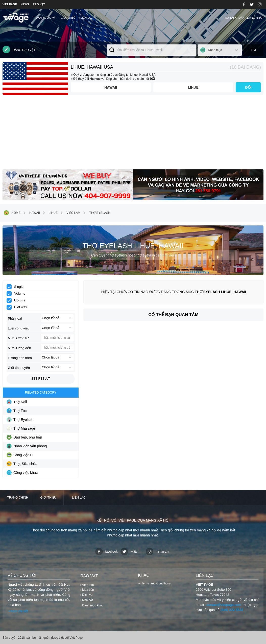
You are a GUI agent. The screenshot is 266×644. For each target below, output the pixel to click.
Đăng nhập (255, 18)
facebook (106, 552)
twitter (130, 552)
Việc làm (70, 213)
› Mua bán (87, 590)
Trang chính (18, 498)
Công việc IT (20, 455)
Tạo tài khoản (234, 18)
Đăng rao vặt (19, 49)
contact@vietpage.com (224, 605)
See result (41, 379)
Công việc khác (22, 473)
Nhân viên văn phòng (27, 446)
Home (12, 213)
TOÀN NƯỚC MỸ (45, 18)
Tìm (253, 50)
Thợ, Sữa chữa (22, 464)
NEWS (25, 4)
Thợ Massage (21, 428)
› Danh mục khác (92, 605)
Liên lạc (87, 18)
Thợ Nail (17, 402)
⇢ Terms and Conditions (154, 583)
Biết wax (18, 307)
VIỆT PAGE (10, 4)
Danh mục (215, 50)
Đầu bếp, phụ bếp (24, 437)
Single (17, 287)
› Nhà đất (87, 600)
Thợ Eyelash (96, 213)
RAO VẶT (39, 4)
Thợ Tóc (17, 411)
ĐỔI (248, 87)
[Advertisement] (133, 134)
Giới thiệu (68, 18)
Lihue (193, 87)
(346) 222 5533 (232, 610)
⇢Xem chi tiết (18, 611)
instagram (158, 552)
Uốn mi (17, 300)
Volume (18, 294)
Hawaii (111, 87)
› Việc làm (87, 585)
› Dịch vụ (86, 595)
